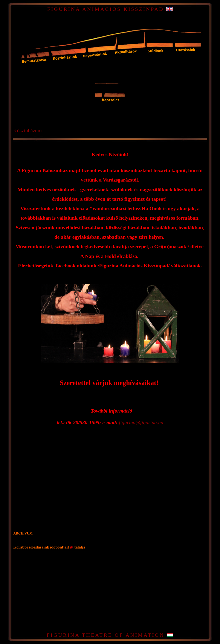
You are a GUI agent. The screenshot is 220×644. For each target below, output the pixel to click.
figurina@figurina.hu (141, 422)
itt (72, 547)
